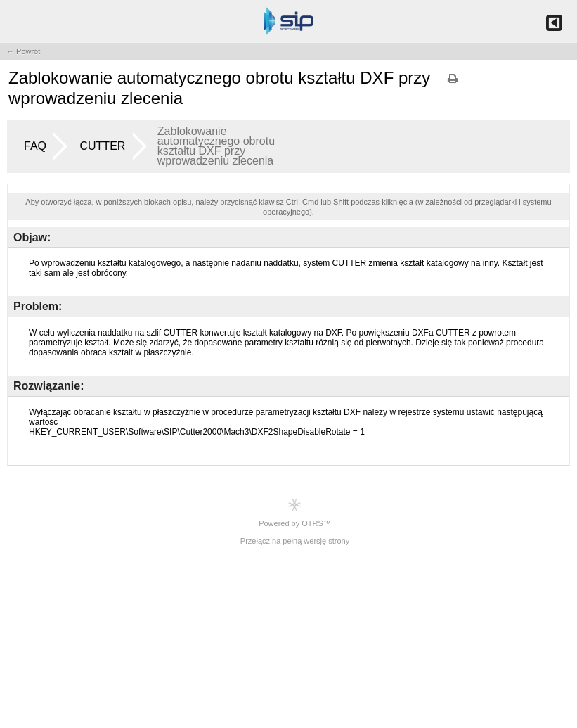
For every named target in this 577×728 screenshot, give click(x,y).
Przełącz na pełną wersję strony (295, 541)
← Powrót (23, 51)
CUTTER (102, 146)
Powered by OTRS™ (295, 512)
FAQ (35, 146)
